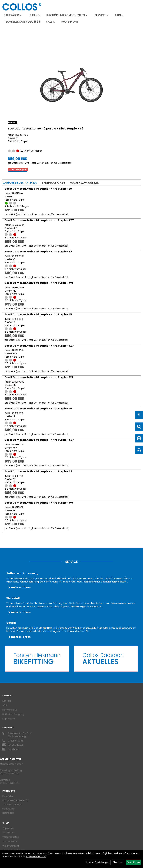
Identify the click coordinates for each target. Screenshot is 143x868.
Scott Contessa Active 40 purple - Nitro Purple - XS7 (39, 220)
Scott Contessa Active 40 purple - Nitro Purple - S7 (46, 128)
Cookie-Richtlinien (36, 857)
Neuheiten (8, 813)
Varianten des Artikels (20, 183)
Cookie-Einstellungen (98, 862)
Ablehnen (118, 862)
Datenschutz (10, 710)
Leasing (34, 15)
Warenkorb (70, 22)
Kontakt (7, 701)
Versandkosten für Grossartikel (54, 163)
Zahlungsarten (10, 841)
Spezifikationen (53, 183)
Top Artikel (8, 828)
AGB (5, 705)
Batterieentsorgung (13, 714)
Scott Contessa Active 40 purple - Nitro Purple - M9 (39, 283)
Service (101, 15)
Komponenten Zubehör (15, 800)
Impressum (9, 719)
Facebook (13, 749)
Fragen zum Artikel (84, 183)
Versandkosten (11, 837)
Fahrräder (13, 15)
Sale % (51, 22)
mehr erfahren (21, 587)
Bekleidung (8, 809)
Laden (119, 15)
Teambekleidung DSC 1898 (22, 22)
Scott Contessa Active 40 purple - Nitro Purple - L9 (38, 189)
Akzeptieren (133, 862)
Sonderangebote (12, 805)
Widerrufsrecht (11, 846)
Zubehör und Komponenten (67, 15)
